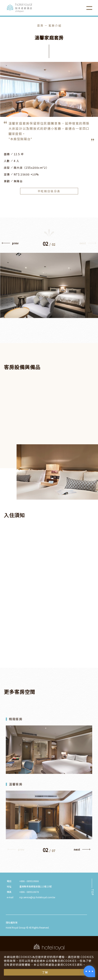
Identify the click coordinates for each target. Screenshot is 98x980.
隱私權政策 (12, 922)
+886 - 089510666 (29, 881)
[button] (10, 244)
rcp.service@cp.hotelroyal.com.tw (37, 897)
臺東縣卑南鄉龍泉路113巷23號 (35, 886)
